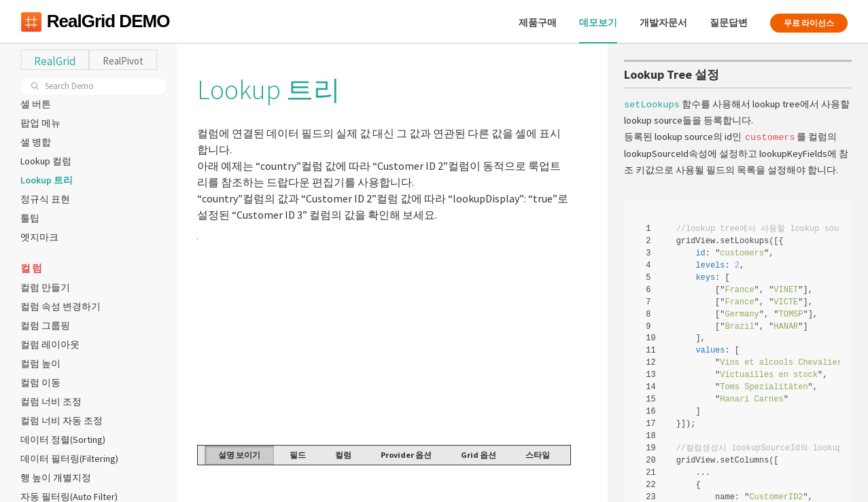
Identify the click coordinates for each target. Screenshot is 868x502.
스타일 (538, 455)
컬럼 (343, 455)
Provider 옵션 (406, 455)
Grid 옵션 (479, 455)
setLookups (652, 104)
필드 (298, 455)
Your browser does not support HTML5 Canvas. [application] (384, 341)
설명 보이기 (239, 455)
